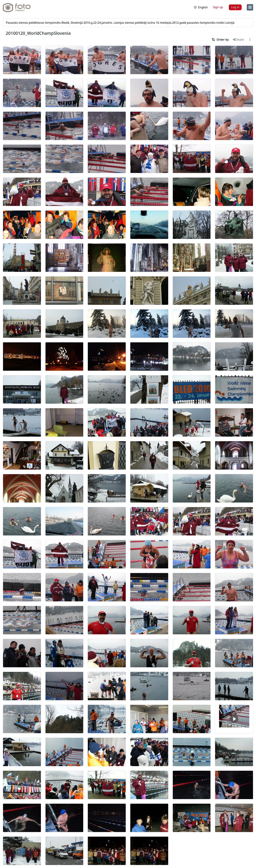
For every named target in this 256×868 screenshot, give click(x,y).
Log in (235, 7)
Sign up (218, 7)
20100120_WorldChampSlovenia (38, 33)
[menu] (250, 7)
